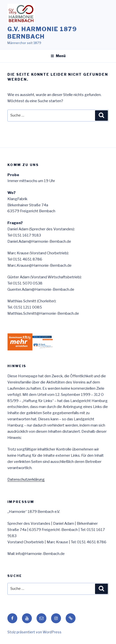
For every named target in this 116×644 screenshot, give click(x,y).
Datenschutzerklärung (26, 479)
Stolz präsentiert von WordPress (34, 632)
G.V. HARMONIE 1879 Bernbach (42, 33)
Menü (58, 56)
